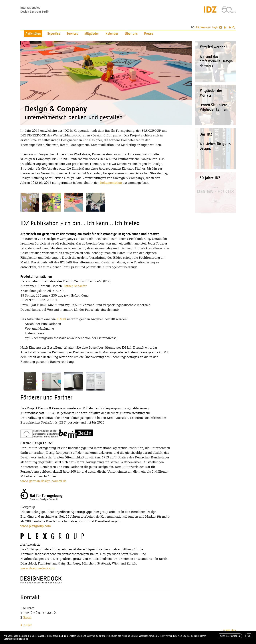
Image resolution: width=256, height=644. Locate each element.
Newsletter (206, 27)
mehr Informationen (230, 636)
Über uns (131, 33)
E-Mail (61, 319)
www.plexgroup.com (36, 526)
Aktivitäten (33, 33)
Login (215, 27)
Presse (149, 33)
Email (27, 617)
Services (72, 33)
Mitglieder (92, 33)
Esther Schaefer (75, 286)
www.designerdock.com (38, 568)
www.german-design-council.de (43, 481)
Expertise (54, 33)
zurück (28, 625)
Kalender (112, 33)
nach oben (231, 630)
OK (249, 636)
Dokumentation (111, 183)
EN (198, 27)
